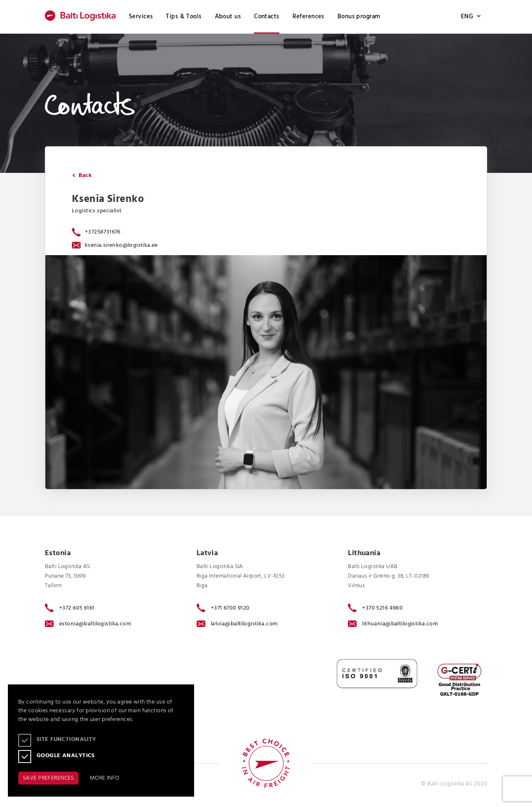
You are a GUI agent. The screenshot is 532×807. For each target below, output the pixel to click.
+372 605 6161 (70, 608)
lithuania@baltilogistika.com (393, 624)
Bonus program (359, 17)
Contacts (266, 17)
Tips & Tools (183, 17)
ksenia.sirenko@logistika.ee (115, 245)
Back (82, 176)
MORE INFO (105, 778)
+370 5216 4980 (375, 608)
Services (141, 17)
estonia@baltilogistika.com (88, 624)
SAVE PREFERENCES (48, 778)
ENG (471, 17)
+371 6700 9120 (223, 608)
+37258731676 (103, 232)
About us (228, 17)
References (308, 17)
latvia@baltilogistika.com (237, 624)
